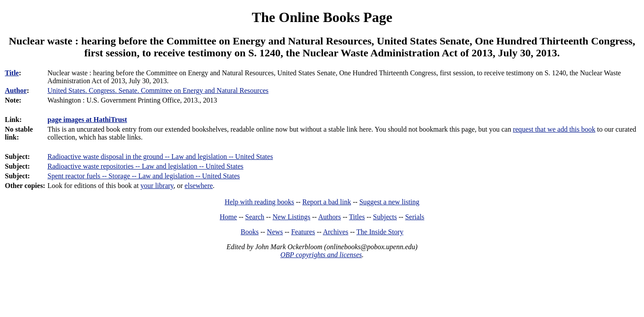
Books (250, 232)
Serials (415, 217)
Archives (336, 232)
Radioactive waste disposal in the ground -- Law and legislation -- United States (160, 157)
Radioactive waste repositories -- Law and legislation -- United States (146, 166)
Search (255, 217)
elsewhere (199, 186)
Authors (329, 217)
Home (228, 217)
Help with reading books (259, 202)
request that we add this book (554, 129)
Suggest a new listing (389, 202)
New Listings (292, 217)
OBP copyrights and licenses (321, 255)
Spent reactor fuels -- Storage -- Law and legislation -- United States (144, 176)
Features (303, 232)
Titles (357, 217)
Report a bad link (327, 202)
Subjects (385, 217)
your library (157, 186)
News (275, 232)
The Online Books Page (322, 17)
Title (12, 73)
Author (16, 90)
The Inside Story (380, 232)
